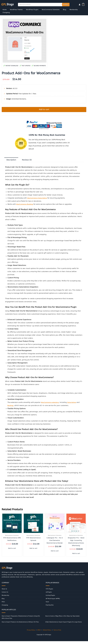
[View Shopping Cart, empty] (83, 4)
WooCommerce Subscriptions (38, 199)
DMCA (39, 633)
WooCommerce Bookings (25, 205)
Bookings (11, 407)
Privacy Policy (30, 633)
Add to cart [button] (12, 550)
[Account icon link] (80, 5)
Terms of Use (58, 633)
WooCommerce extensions (51, 404)
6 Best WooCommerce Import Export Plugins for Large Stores (65, 625)
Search (66, 4)
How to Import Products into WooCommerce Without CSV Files (22, 625)
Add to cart (44, 110)
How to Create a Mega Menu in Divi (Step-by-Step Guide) (64, 619)
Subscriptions (74, 404)
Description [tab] (12, 161)
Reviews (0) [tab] (29, 161)
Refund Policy (47, 633)
